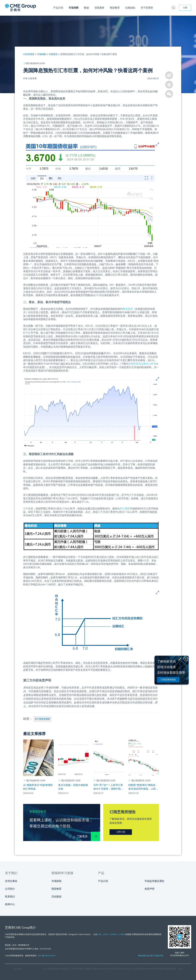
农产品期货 (48, 969)
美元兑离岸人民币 (146, 364)
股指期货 (64, 969)
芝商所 (132, 364)
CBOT (106, 934)
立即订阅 (121, 832)
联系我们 (10, 897)
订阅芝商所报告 (168, 680)
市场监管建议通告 (154, 881)
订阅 (185, 8)
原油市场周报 (123, 969)
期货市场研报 (147, 969)
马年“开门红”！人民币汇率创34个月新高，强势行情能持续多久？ (108, 787)
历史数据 (56, 897)
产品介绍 (103, 881)
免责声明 (149, 889)
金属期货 (88, 969)
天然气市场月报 (111, 969)
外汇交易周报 (135, 969)
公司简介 (10, 889)
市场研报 (56, 881)
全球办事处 (11, 881)
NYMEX (114, 934)
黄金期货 (128, 309)
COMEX (122, 934)
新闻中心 (10, 904)
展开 (181, 969)
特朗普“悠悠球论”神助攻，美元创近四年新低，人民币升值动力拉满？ (143, 787)
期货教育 (56, 889)
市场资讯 (53, 54)
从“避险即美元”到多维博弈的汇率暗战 (38, 787)
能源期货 (56, 969)
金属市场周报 (98, 969)
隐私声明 (159, 956)
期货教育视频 (170, 969)
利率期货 (80, 969)
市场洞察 (42, 54)
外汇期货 (125, 509)
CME (99, 934)
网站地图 (142, 956)
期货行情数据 (158, 969)
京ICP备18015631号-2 (47, 956)
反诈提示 (151, 956)
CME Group (22, 928)
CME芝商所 (29, 54)
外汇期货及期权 (42, 719)
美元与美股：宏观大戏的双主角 (73, 787)
